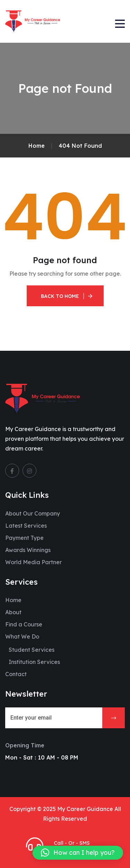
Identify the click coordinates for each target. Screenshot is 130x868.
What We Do (22, 636)
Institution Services (34, 662)
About (13, 612)
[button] (78, 853)
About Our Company (33, 513)
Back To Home (60, 296)
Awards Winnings (28, 550)
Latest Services (26, 526)
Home (13, 600)
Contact (16, 674)
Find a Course (24, 624)
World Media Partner (33, 562)
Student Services (32, 650)
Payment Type (24, 538)
